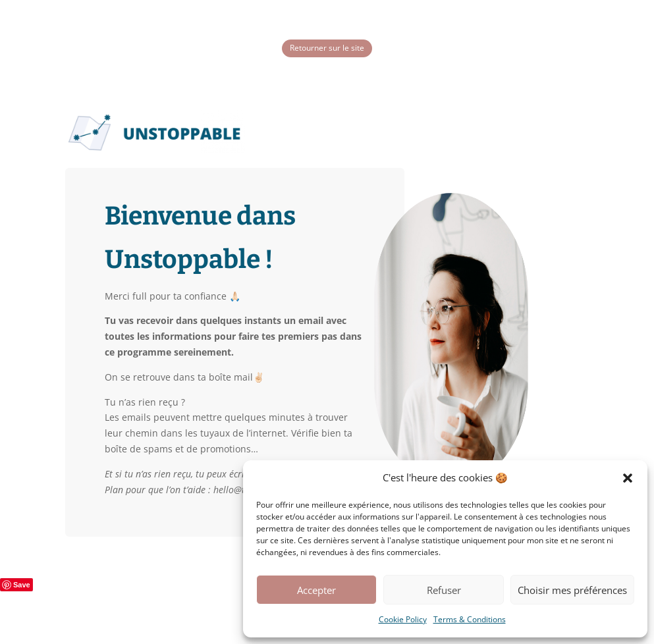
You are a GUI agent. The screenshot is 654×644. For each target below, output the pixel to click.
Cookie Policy (403, 619)
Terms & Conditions (470, 619)
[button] (628, 478)
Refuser (444, 590)
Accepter (316, 590)
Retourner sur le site (327, 48)
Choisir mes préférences (572, 590)
